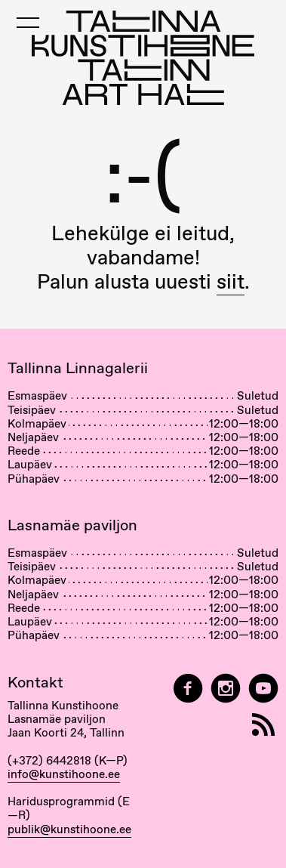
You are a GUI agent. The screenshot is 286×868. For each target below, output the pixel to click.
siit (231, 281)
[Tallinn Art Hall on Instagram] (226, 689)
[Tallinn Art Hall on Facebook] (188, 689)
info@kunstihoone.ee (64, 774)
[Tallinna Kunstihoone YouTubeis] (263, 689)
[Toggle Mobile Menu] (28, 23)
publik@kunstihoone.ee (69, 829)
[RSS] (263, 725)
